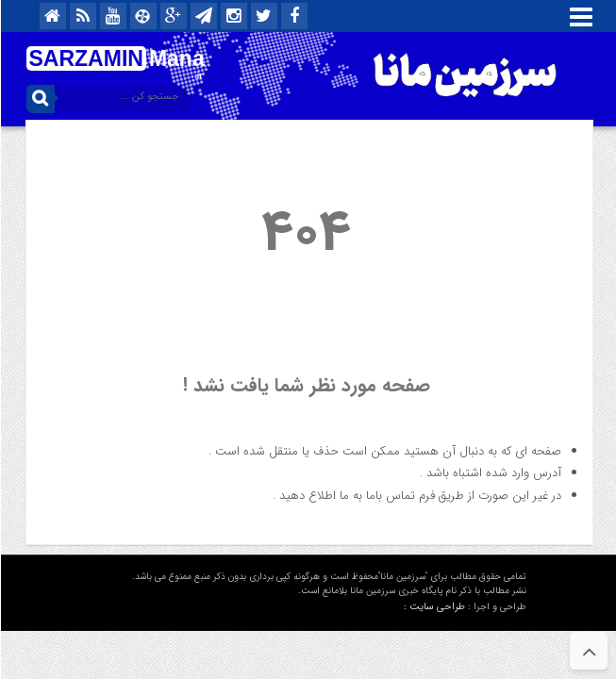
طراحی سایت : (433, 607)
